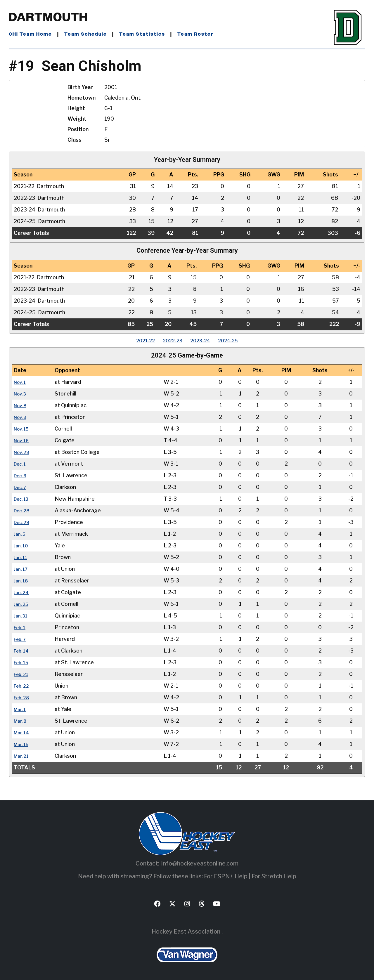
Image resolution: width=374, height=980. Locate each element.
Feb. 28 (23, 697)
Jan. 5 (21, 534)
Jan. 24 (22, 592)
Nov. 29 (23, 452)
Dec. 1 (21, 464)
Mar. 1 (21, 709)
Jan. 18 (22, 581)
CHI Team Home (32, 34)
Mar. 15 (23, 744)
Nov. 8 (22, 405)
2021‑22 (137, 340)
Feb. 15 (23, 662)
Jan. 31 (22, 616)
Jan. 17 (22, 569)
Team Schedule (91, 34)
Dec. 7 (21, 487)
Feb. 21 (22, 674)
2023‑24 (203, 340)
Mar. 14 (23, 732)
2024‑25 (237, 340)
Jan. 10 (22, 545)
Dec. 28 (23, 510)
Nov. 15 (23, 429)
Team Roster (208, 34)
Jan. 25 (22, 604)
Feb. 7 (21, 639)
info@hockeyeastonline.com (200, 863)
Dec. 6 (22, 475)
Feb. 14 (23, 651)
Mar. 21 (22, 756)
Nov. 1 (21, 382)
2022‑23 (170, 340)
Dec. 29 (23, 522)
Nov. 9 (22, 417)
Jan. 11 (21, 557)
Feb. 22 (23, 686)
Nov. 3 (21, 394)
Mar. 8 (21, 721)
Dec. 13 (23, 499)
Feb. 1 (21, 627)
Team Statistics (151, 34)
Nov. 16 (23, 440)
